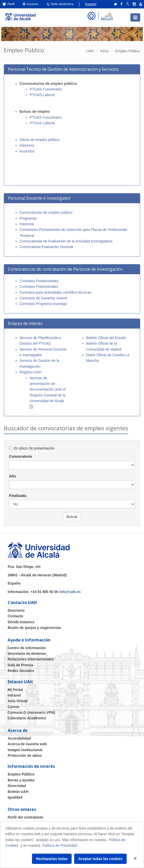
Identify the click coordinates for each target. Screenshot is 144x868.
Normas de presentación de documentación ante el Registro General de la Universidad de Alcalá (48, 390)
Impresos (27, 145)
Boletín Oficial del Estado (106, 338)
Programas (28, 218)
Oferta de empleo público (39, 140)
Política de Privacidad (60, 845)
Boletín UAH (18, 792)
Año (12, 476)
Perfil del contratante (25, 817)
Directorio (16, 610)
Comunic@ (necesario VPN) (31, 712)
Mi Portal (15, 690)
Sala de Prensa (20, 665)
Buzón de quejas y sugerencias (34, 628)
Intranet (14, 695)
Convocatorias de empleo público (46, 212)
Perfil (9, 4)
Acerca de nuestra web (27, 744)
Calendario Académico (27, 718)
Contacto (15, 616)
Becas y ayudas (21, 780)
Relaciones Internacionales (31, 659)
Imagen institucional (25, 750)
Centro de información (27, 648)
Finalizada (18, 496)
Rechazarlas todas (52, 859)
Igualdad (15, 797)
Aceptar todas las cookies (100, 859)
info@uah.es (70, 592)
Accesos (31, 4)
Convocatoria (20, 456)
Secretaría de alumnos (27, 653)
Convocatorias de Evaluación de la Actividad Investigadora (66, 241)
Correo (14, 707)
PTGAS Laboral (42, 95)
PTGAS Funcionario (46, 89)
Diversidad (17, 786)
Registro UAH (30, 372)
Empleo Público (21, 774)
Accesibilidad (19, 738)
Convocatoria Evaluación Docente (46, 247)
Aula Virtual (18, 701)
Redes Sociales (21, 671)
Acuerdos (27, 151)
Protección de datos (25, 755)
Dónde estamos (21, 622)
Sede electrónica (60, 4)
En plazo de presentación (34, 448)
